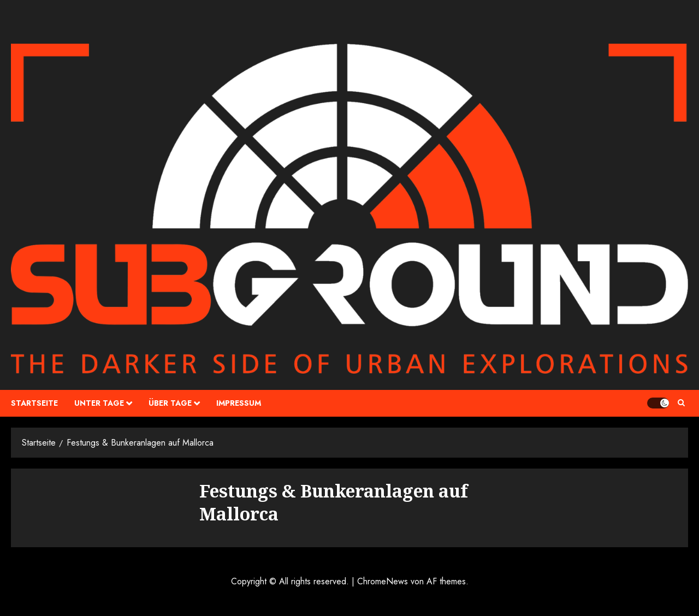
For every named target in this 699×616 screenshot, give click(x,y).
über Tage (170, 403)
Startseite (34, 403)
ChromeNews (383, 581)
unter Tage (99, 403)
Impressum (239, 403)
